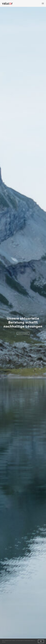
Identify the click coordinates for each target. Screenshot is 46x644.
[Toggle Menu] (43, 3)
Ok (41, 641)
